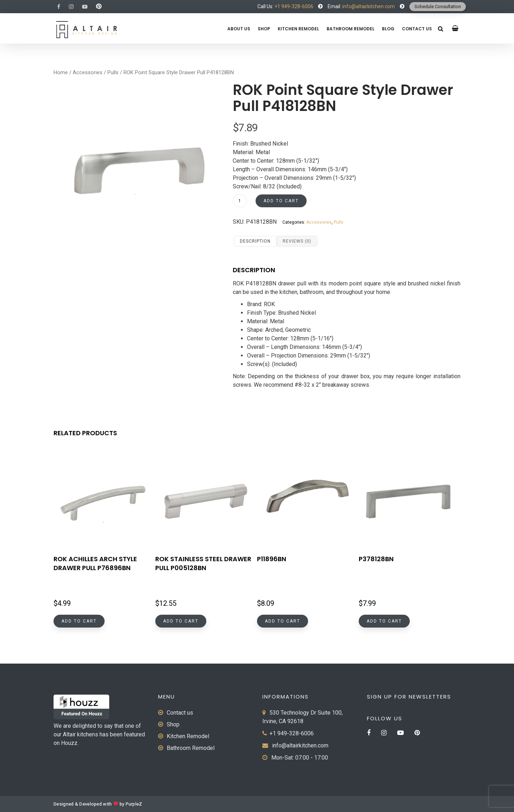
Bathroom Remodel (351, 29)
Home (61, 72)
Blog (388, 29)
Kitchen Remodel (298, 29)
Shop (264, 29)
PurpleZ (134, 804)
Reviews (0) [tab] (297, 241)
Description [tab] (255, 241)
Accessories (88, 72)
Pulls (113, 72)
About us (239, 29)
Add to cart (281, 201)
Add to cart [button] (79, 621)
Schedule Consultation (438, 7)
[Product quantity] (240, 201)
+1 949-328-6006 (294, 6)
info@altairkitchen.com (368, 6)
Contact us (417, 29)
